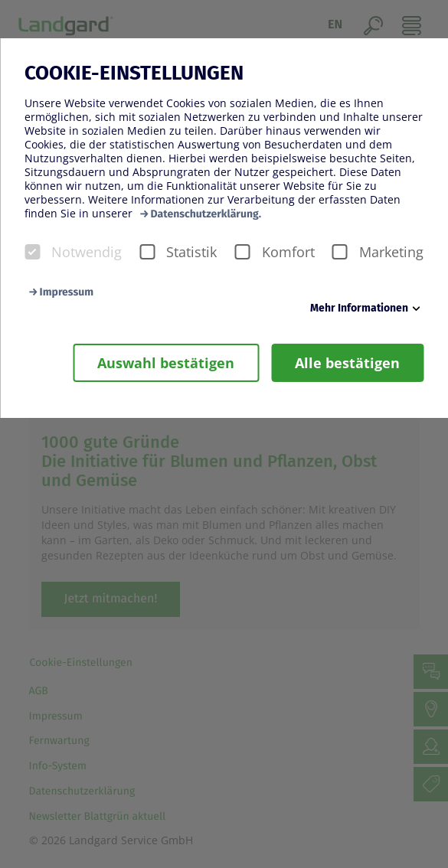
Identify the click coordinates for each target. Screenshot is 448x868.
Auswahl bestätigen (166, 363)
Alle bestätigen (347, 363)
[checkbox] (32, 252)
